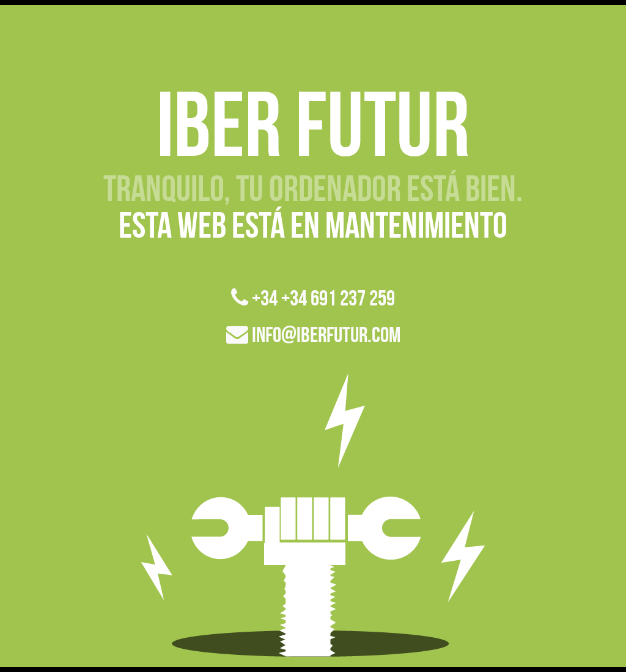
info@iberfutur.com (313, 334)
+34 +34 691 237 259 (313, 298)
